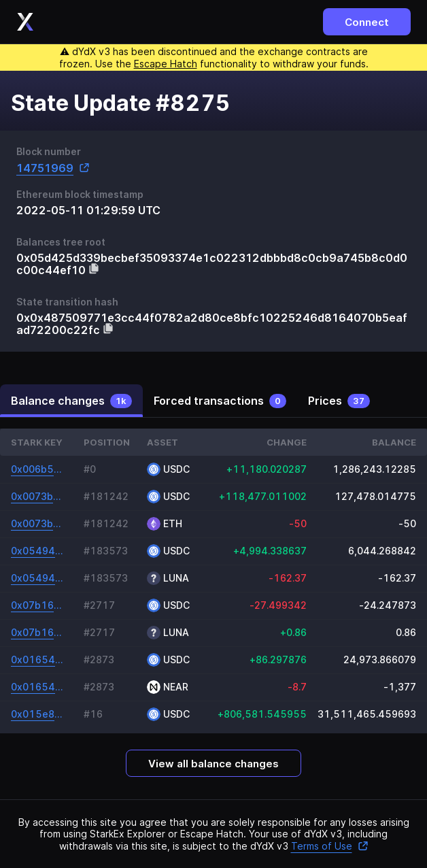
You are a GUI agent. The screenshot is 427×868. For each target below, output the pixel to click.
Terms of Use (330, 846)
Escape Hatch (166, 64)
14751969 (53, 168)
